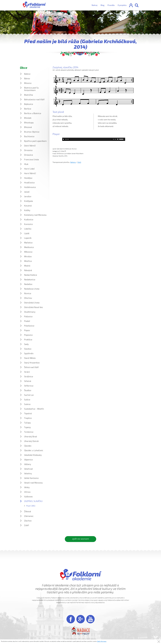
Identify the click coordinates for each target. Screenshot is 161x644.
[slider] (91, 139)
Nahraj (95, 5)
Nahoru (73, 162)
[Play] (64, 139)
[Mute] (118, 139)
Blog (102, 5)
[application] (94, 139)
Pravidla (111, 5)
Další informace (102, 641)
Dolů (79, 162)
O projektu (122, 5)
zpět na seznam (80, 539)
